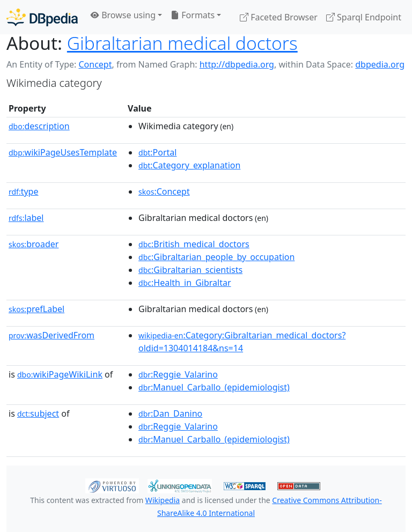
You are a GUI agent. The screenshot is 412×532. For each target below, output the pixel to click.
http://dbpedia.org (237, 64)
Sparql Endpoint (364, 17)
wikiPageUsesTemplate (63, 152)
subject (38, 413)
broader (34, 244)
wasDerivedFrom (51, 335)
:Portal (157, 152)
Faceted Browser (279, 17)
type (24, 191)
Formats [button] (193, 15)
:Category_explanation (189, 165)
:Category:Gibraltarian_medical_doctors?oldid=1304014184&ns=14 (242, 342)
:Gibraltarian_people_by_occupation (216, 257)
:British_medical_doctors (194, 244)
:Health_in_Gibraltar (185, 283)
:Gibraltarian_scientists (190, 270)
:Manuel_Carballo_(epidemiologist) (214, 387)
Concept (95, 64)
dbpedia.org (380, 64)
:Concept (164, 191)
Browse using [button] (123, 15)
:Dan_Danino (170, 413)
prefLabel (36, 309)
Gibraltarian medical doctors (182, 43)
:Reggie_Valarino (178, 374)
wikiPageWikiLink (60, 374)
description (39, 126)
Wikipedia (163, 500)
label (26, 218)
